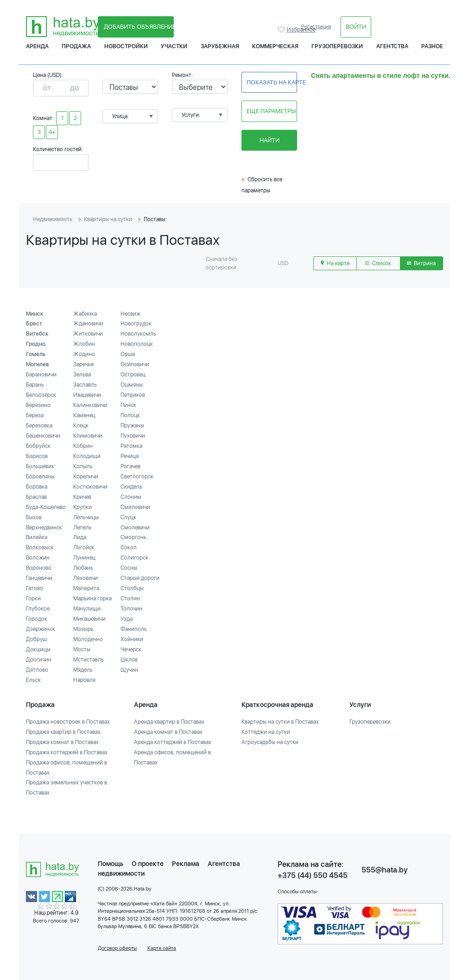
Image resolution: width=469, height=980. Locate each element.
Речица (130, 456)
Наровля (84, 680)
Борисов (37, 456)
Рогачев (130, 466)
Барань (35, 385)
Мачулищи (87, 609)
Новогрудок (136, 324)
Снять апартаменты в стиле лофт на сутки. (381, 76)
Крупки (82, 507)
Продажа (76, 46)
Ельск (33, 680)
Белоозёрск (41, 395)
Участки (174, 46)
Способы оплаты (297, 892)
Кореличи (86, 477)
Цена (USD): (48, 75)
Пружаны (132, 426)
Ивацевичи (87, 395)
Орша (128, 354)
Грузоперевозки (337, 46)
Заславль (85, 385)
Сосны (129, 568)
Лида (80, 537)
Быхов (34, 517)
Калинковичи (90, 405)
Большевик (40, 466)
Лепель (82, 528)
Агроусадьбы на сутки (270, 742)
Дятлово (37, 670)
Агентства (392, 46)
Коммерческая (275, 46)
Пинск (128, 405)
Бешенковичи (43, 436)
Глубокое (38, 609)
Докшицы (38, 649)
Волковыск (40, 547)
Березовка (39, 426)
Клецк (81, 426)
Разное (432, 46)
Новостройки (126, 46)
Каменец (84, 415)
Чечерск (131, 649)
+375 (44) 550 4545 (313, 875)
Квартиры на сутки (108, 219)
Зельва (82, 375)
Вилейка (37, 537)
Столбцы (132, 588)
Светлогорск (137, 477)
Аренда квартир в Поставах (169, 722)
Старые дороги (140, 578)
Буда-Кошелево (46, 507)
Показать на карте (272, 82)
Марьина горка (92, 598)
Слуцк (128, 517)
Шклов (129, 660)
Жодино (84, 354)
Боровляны (40, 477)
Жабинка (85, 314)
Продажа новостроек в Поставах (68, 722)
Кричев (82, 497)
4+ (52, 132)
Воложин (38, 558)
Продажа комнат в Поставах (62, 742)
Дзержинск (41, 629)
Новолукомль (138, 334)
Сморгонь (133, 537)
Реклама (186, 864)
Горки (33, 598)
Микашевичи (89, 619)
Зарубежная (220, 46)
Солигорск (134, 558)
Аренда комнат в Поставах (168, 732)
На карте (335, 263)
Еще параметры (271, 111)
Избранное (282, 30)
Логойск (84, 547)
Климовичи (88, 436)
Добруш (36, 639)
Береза (35, 415)
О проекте (148, 864)
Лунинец (84, 558)
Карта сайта (162, 948)
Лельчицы (86, 517)
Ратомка (131, 446)
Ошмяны (132, 385)
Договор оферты (117, 948)
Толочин (131, 609)
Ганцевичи (39, 578)
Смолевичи (135, 528)
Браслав (36, 497)
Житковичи (88, 334)
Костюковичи (90, 487)
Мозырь (83, 629)
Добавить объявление (139, 27)
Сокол (129, 547)
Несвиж (130, 314)
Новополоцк (137, 344)
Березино (38, 405)
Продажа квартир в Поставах (63, 732)
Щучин (129, 670)
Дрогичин (39, 660)
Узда (127, 619)
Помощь (111, 864)
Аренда (37, 46)
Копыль (83, 466)
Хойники (132, 639)
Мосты (82, 649)
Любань (83, 568)
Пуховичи (133, 436)
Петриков (133, 395)
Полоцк (130, 415)
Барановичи (41, 375)
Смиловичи (135, 507)
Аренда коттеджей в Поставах (173, 742)
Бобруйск (38, 446)
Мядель (83, 670)
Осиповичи (135, 364)
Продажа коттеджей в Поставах (67, 752)
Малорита (86, 588)
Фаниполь (134, 629)
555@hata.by (385, 870)
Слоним (131, 497)
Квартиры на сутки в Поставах (280, 722)
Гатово (35, 588)
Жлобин (84, 344)
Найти (269, 140)
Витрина (421, 263)
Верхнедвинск (44, 528)
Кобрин (83, 446)
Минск (35, 314)
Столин (130, 598)
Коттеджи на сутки (266, 732)
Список (378, 263)
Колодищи (87, 456)
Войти (356, 27)
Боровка (37, 487)
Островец (133, 375)
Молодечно (88, 639)
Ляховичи (86, 578)
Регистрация (316, 27)
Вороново (39, 568)
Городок (37, 619)
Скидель (131, 487)
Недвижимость (53, 219)
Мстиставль (89, 660)
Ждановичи (88, 324)
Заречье (83, 364)
